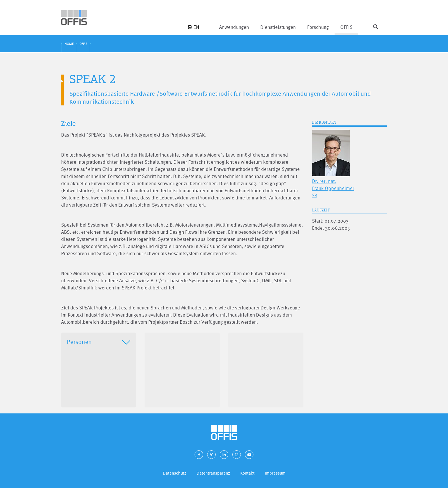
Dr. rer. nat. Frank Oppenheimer (333, 185)
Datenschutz (175, 473)
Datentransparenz (213, 473)
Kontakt (247, 473)
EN (193, 27)
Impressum (275, 473)
